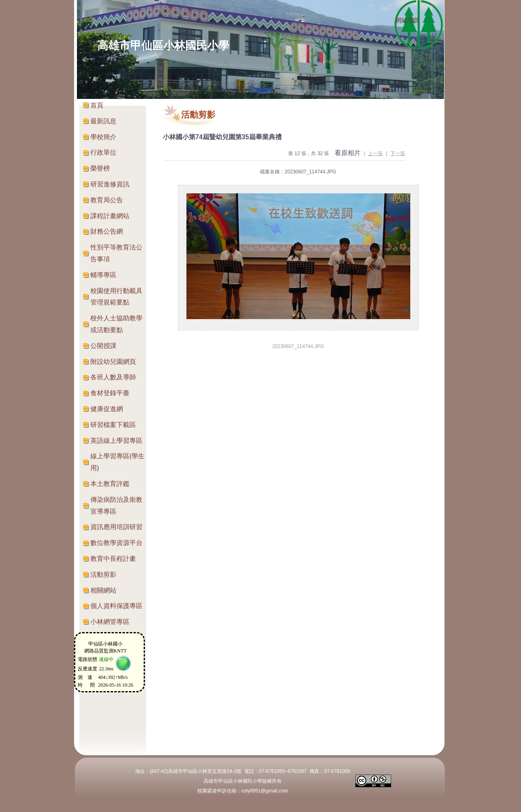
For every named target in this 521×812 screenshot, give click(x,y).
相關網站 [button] (103, 590)
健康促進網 (107, 409)
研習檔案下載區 (113, 425)
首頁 (97, 105)
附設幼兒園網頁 (113, 362)
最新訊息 (103, 121)
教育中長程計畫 (113, 559)
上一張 (375, 153)
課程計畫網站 (110, 216)
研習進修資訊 (110, 184)
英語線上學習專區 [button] (116, 441)
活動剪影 (103, 575)
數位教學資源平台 (116, 543)
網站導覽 (407, 20)
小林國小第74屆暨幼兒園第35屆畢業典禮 (222, 137)
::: (387, 21)
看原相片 (348, 153)
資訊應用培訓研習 (116, 527)
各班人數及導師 (113, 377)
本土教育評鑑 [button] (110, 484)
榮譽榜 (100, 168)
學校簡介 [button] (103, 137)
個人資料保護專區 (116, 606)
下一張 (398, 153)
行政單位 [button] (103, 152)
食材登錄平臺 (110, 393)
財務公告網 (107, 231)
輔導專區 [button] (103, 275)
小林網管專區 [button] (110, 622)
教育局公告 (107, 200)
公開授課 (103, 346)
